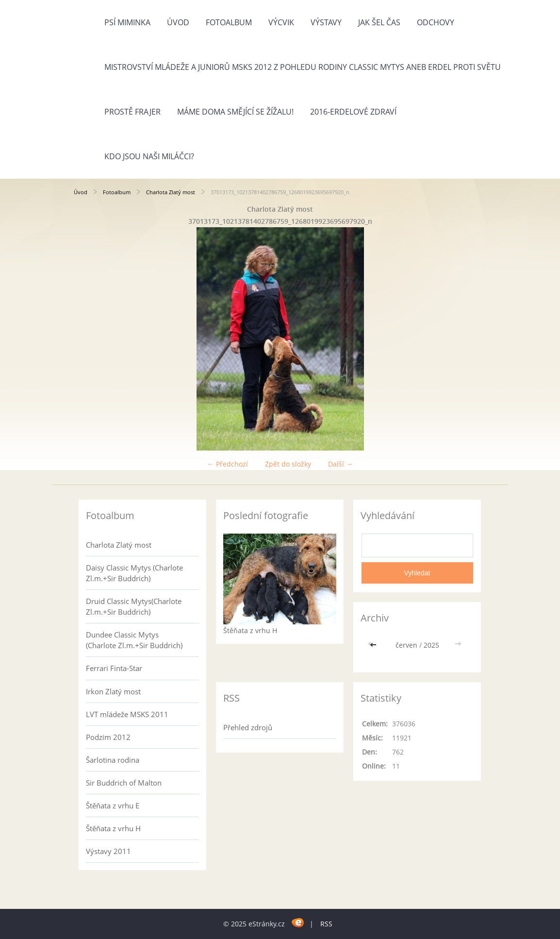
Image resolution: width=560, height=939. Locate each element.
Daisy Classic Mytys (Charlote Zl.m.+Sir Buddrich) (134, 573)
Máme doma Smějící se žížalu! (235, 112)
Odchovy (436, 22)
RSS (326, 924)
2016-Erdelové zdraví (353, 112)
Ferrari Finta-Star (114, 668)
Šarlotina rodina (113, 760)
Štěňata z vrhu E (113, 805)
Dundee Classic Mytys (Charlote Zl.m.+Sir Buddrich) (134, 640)
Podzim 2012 (108, 737)
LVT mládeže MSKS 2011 (127, 714)
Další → (340, 464)
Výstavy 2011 (108, 851)
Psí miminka (127, 22)
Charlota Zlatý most (171, 192)
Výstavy (326, 22)
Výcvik (281, 22)
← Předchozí (228, 464)
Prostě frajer (132, 112)
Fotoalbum (229, 22)
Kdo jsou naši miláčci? (149, 156)
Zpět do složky (288, 464)
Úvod (178, 22)
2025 (431, 645)
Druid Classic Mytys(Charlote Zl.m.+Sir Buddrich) (134, 606)
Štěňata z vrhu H (113, 828)
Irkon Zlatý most (113, 691)
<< (374, 645)
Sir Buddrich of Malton (124, 783)
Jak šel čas (379, 22)
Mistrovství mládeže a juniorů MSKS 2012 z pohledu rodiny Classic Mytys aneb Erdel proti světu (303, 67)
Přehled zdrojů (248, 727)
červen (406, 645)
